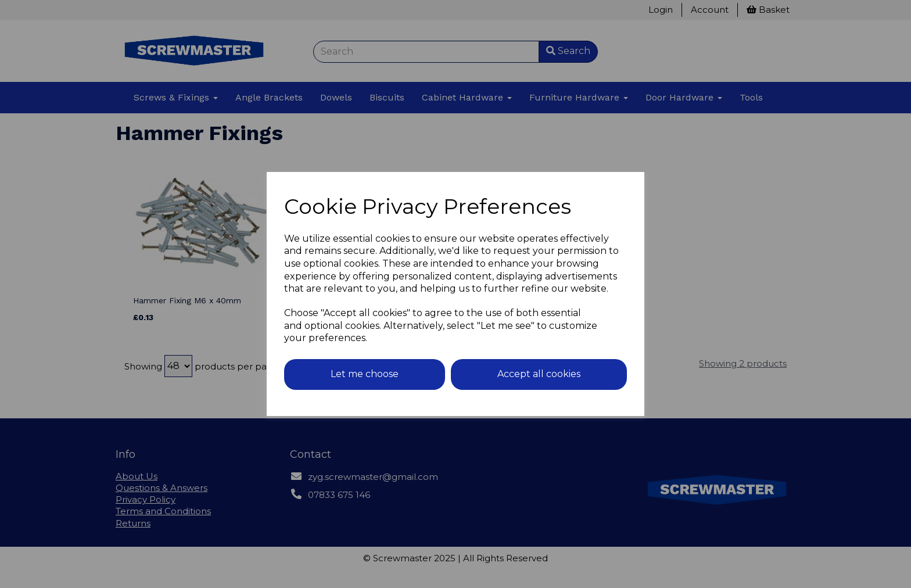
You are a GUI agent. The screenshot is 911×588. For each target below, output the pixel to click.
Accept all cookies (539, 374)
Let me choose (365, 374)
